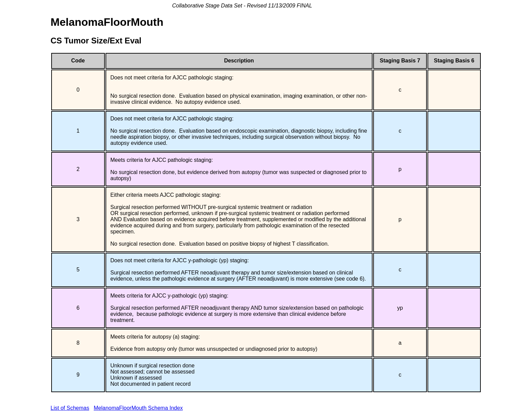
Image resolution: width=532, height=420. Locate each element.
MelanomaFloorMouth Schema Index (138, 408)
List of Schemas (70, 408)
